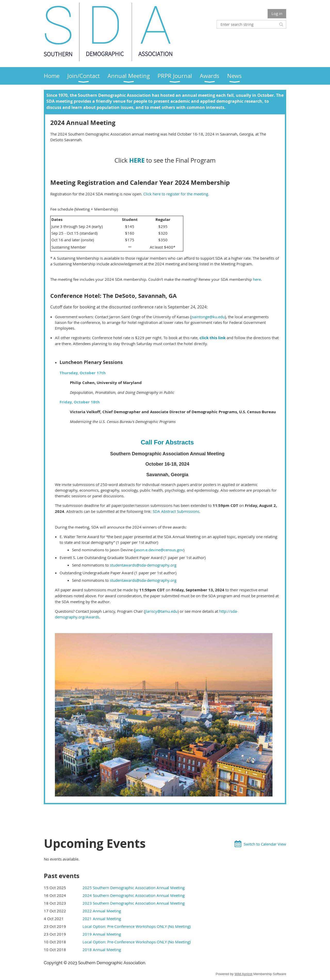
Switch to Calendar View (265, 844)
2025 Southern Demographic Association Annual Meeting (134, 888)
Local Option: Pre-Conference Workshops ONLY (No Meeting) (137, 926)
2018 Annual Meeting (102, 950)
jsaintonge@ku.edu (208, 317)
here (257, 279)
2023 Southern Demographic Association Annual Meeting (134, 903)
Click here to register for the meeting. (176, 194)
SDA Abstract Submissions (176, 511)
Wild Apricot (244, 974)
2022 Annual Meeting (102, 911)
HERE (137, 160)
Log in (277, 13)
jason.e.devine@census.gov (159, 550)
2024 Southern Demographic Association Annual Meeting (134, 895)
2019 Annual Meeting (102, 934)
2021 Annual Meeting (102, 919)
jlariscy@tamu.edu (161, 611)
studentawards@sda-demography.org (143, 565)
